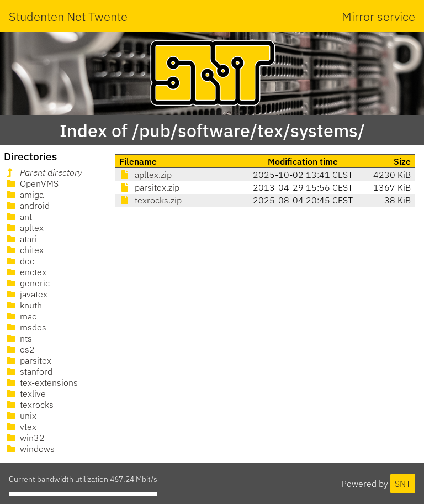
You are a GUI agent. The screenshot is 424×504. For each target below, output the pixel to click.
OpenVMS (31, 183)
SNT (403, 484)
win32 (25, 438)
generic (27, 283)
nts (18, 338)
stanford (28, 371)
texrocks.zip (150, 200)
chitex (24, 250)
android (27, 206)
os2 (20, 349)
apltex (24, 228)
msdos (25, 327)
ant (18, 217)
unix (20, 416)
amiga (24, 195)
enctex (25, 272)
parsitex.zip (149, 187)
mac (20, 316)
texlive (25, 393)
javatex (26, 294)
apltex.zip (145, 175)
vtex (20, 427)
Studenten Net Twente (68, 16)
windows (30, 449)
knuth (23, 305)
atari (21, 239)
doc (19, 261)
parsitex (28, 360)
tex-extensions (41, 382)
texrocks (29, 405)
